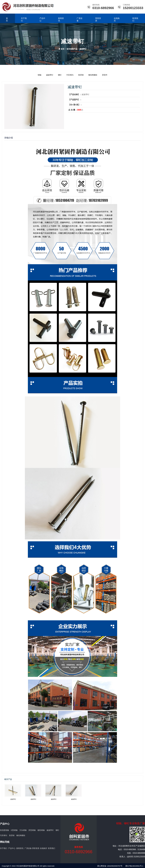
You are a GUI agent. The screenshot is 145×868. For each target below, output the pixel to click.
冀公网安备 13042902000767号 (110, 866)
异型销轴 (32, 830)
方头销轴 (23, 830)
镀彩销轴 (41, 830)
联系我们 (52, 848)
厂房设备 (80, 19)
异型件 (105, 75)
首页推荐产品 (72, 49)
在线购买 (117, 19)
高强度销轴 (4, 830)
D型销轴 (14, 830)
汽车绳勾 (70, 75)
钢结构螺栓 (93, 75)
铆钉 (60, 75)
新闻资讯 (61, 19)
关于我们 (24, 19)
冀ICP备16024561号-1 (134, 866)
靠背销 (81, 75)
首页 (7, 19)
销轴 (40, 75)
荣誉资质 (98, 19)
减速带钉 (83, 49)
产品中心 (42, 19)
